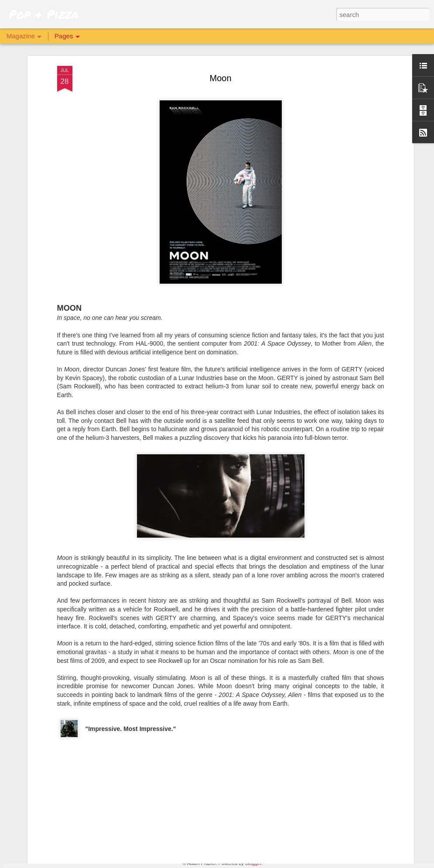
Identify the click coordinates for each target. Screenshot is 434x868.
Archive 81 (151, 759)
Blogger (253, 863)
